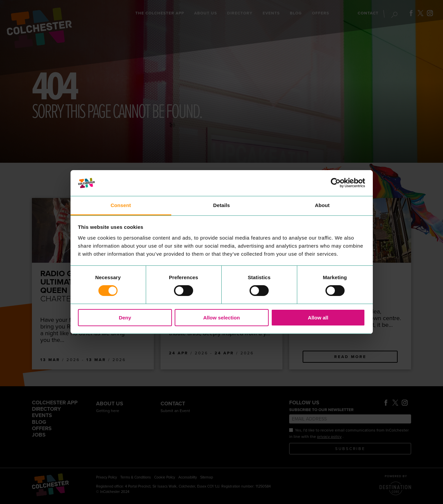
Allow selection (221, 318)
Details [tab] (222, 205)
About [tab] (322, 205)
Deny (125, 318)
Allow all (318, 318)
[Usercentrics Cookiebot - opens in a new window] (336, 183)
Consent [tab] (121, 205)
